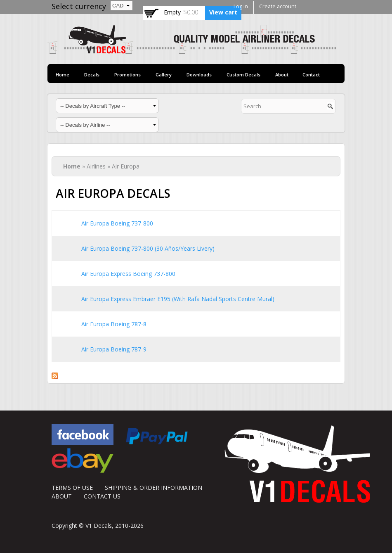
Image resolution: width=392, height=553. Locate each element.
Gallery (164, 75)
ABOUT (62, 496)
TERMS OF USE (72, 488)
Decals (92, 75)
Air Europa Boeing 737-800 (117, 223)
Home (63, 75)
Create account (278, 6)
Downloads (199, 75)
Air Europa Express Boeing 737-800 (128, 274)
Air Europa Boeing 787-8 (114, 324)
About (282, 75)
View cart (223, 12)
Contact (311, 75)
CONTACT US (102, 496)
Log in (241, 6)
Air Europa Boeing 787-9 (114, 349)
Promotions (128, 75)
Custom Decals (243, 75)
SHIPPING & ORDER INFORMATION (153, 488)
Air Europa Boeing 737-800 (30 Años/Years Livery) (148, 248)
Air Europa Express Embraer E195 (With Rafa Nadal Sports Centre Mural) (178, 299)
